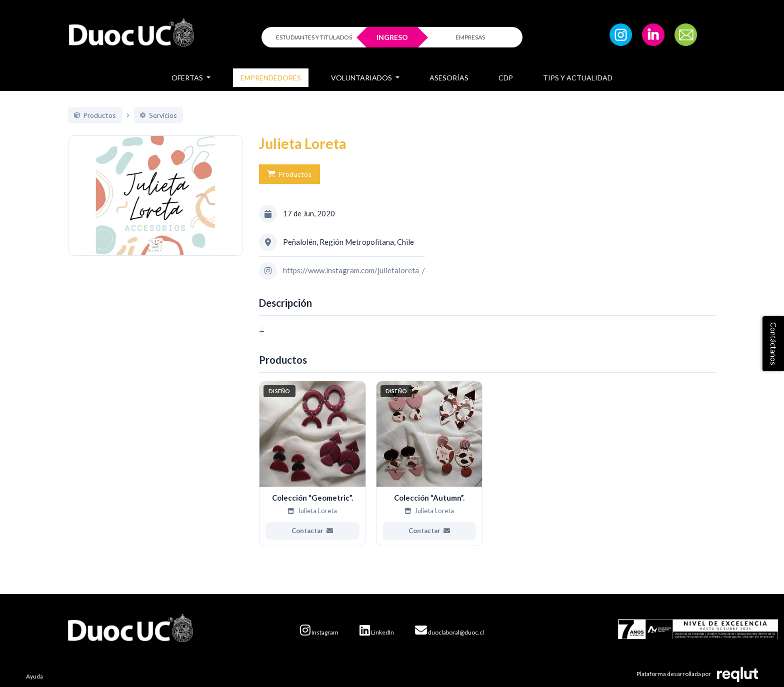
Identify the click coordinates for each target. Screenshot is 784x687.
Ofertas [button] (188, 78)
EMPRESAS (470, 37)
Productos (289, 174)
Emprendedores (271, 78)
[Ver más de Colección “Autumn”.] (429, 464)
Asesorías (449, 78)
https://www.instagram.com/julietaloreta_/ (354, 270)
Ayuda (34, 676)
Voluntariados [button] (362, 78)
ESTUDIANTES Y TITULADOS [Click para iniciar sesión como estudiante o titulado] (314, 37)
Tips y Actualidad (578, 78)
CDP (506, 78)
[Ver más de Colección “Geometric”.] (312, 464)
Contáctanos (773, 344)
